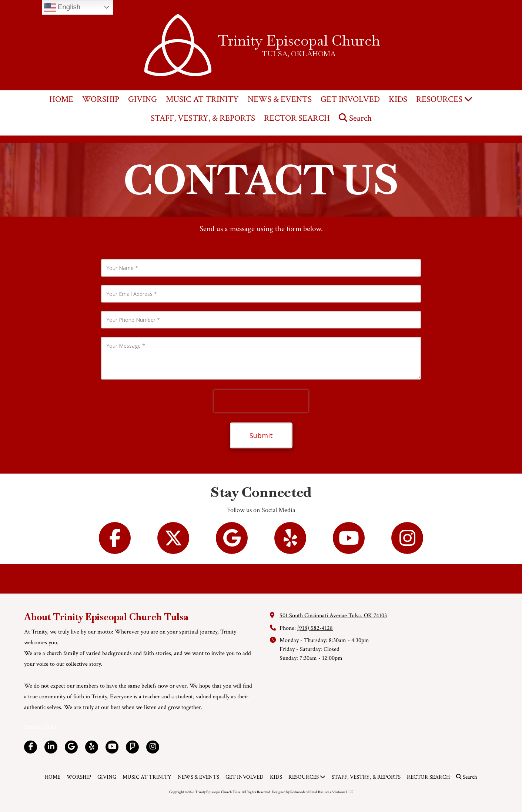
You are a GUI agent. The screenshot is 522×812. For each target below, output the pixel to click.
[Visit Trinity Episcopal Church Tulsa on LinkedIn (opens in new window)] (51, 747)
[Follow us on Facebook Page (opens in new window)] (115, 538)
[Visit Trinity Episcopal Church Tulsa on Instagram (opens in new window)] (153, 747)
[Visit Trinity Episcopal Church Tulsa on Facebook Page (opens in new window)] (31, 747)
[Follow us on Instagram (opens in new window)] (407, 538)
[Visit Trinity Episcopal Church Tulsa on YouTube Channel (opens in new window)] (112, 747)
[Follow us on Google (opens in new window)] (232, 538)
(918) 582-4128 (315, 628)
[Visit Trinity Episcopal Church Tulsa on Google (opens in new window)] (71, 747)
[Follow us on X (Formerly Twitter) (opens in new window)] (173, 538)
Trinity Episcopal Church (299, 40)
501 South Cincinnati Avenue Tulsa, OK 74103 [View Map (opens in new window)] (333, 616)
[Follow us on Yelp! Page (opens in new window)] (290, 538)
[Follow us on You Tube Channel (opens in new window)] (349, 538)
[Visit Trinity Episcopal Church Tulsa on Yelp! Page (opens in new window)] (92, 747)
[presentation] (261, 401)
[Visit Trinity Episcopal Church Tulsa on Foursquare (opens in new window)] (132, 747)
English (62, 7)
